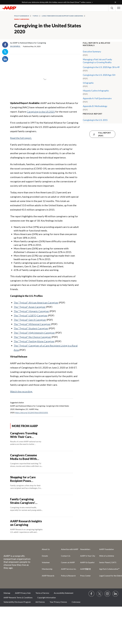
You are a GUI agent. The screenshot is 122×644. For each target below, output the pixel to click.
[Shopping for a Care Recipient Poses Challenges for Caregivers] (42, 484)
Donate (45, 556)
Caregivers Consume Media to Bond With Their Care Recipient (24, 457)
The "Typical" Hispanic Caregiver (31, 311)
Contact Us (66, 556)
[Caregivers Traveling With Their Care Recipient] (42, 440)
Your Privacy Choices (58, 602)
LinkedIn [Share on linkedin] (5, 59)
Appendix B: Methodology (95, 106)
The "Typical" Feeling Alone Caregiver (34, 341)
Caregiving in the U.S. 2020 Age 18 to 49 (101, 67)
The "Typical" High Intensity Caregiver (34, 333)
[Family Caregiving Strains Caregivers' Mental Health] (42, 506)
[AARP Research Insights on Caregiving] (42, 528)
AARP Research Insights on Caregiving (26, 523)
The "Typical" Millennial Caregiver (32, 324)
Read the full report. (21, 138)
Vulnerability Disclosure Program (17, 602)
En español (15, 46)
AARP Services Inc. (69, 569)
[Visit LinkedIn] (115, 594)
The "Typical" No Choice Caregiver (32, 337)
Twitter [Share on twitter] (5, 52)
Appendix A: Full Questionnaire (97, 98)
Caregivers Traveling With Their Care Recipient (24, 435)
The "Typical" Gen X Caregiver (30, 320)
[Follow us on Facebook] (91, 594)
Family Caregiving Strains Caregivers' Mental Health (23, 501)
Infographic (88, 83)
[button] (119, 8)
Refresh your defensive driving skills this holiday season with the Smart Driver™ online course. (57, 2)
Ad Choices (40, 602)
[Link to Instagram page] (107, 594)
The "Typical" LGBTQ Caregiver (31, 315)
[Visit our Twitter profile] (99, 594)
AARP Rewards (48, 576)
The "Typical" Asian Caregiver (30, 307)
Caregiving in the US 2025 (41, 112)
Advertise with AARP (70, 549)
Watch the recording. (21, 391)
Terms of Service (42, 593)
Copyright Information (47, 597)
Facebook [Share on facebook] (5, 45)
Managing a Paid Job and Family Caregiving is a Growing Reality (97, 61)
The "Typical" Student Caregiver (31, 328)
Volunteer (46, 562)
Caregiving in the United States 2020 (48, 29)
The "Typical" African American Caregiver (36, 303)
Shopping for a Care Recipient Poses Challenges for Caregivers (23, 479)
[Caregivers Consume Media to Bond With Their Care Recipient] (42, 462)
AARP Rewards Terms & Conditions (18, 597)
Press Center (85, 576)
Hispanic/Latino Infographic (96, 91)
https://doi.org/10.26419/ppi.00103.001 (32, 413)
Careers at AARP (68, 562)
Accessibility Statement (64, 593)
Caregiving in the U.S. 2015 (95, 120)
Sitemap (7, 593)
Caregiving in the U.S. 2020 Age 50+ (99, 75)
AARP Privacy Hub (23, 593)
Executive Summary (92, 51)
